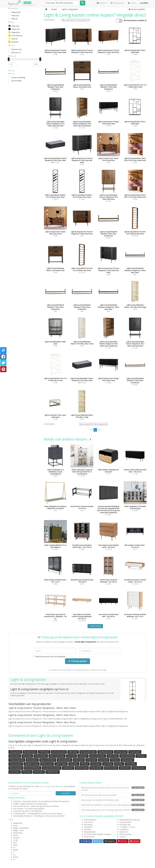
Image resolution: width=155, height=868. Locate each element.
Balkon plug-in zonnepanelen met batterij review (113, 800)
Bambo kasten (15, 756)
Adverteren (124, 832)
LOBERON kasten (53, 772)
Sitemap (87, 829)
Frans (15, 826)
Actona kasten (15, 772)
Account (132, 3)
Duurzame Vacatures (21, 811)
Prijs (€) (12, 56)
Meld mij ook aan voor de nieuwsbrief (50, 656)
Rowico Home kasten (57, 756)
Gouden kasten (135, 752)
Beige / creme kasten (48, 760)
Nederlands (18, 823)
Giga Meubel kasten (105, 752)
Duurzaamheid (125, 822)
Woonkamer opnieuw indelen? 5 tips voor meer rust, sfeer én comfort (113, 789)
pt (14, 847)
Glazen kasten (113, 756)
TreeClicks (17, 801)
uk (14, 855)
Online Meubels (90, 820)
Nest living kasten (139, 768)
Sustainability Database (22, 816)
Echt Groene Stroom (21, 806)
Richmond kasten (41, 756)
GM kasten (85, 764)
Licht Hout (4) (17, 36)
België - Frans (19, 830)
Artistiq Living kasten (17, 760)
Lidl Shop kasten (121, 752)
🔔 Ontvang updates (77, 661)
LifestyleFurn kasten (32, 764)
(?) (146, 20)
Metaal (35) (16, 12)
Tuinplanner (124, 829)
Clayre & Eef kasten (127, 756)
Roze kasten (71, 756)
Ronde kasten (39, 772)
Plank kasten (27, 772)
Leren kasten (108, 764)
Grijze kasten (104, 760)
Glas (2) (14, 19)
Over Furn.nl (89, 822)
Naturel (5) (16, 32)
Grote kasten (96, 764)
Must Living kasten (16, 768)
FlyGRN (16, 804)
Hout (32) (15, 15)
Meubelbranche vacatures (130, 820)
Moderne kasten (47, 764)
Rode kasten (74, 764)
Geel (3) (15, 39)
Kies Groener (18, 809)
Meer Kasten (95, 626)
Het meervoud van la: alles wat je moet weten (113, 795)
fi (14, 852)
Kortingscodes (125, 825)
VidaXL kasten (79, 760)
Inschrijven (66, 793)
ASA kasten (115, 760)
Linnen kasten (91, 760)
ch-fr (15, 843)
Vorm (12, 71)
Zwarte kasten (68, 768)
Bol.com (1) (16, 53)
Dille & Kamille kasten (33, 768)
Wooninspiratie (126, 834)
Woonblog (88, 825)
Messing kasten (32, 760)
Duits (15, 845)
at (14, 859)
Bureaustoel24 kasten (88, 752)
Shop (12, 45)
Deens (16, 857)
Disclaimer (88, 827)
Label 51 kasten (61, 764)
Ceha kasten (141, 756)
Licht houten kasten (59, 752)
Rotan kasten (27, 756)
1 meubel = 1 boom (127, 827)
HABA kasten (73, 752)
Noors (16, 835)
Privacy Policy (89, 837)
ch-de (16, 840)
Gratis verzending (18, 77)
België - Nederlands (21, 828)
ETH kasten (119, 764)
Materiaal (13, 8)
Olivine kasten (131, 764)
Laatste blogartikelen (91, 783)
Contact (123, 837)
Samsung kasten (15, 752)
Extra (12, 74)
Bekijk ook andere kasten (68, 439)
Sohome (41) (17, 49)
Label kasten (83, 756)
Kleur (12, 22)
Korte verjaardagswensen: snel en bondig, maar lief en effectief (113, 810)
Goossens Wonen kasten (52, 768)
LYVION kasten (44, 752)
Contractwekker (19, 813)
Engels (16, 850)
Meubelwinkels (90, 832)
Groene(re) (27, 3)
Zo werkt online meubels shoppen (98, 834)
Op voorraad (16, 81)
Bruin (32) (15, 26)
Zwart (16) (16, 29)
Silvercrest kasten (16, 764)
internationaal (37, 811)
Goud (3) (15, 42)
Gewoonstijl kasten (64, 760)
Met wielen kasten (30, 752)
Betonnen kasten (82, 768)
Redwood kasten (96, 768)
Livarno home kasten (98, 756)
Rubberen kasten (111, 768)
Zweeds (16, 838)
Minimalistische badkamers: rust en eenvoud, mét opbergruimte (113, 805)
